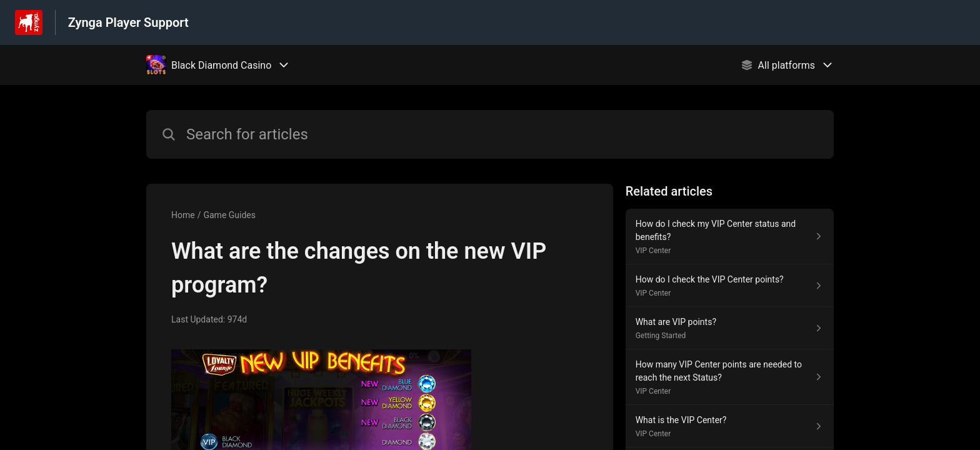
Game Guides (229, 215)
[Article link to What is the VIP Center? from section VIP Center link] (730, 426)
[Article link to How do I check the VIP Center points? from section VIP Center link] (730, 286)
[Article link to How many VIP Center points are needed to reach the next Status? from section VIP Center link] (730, 377)
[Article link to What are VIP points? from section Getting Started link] (730, 328)
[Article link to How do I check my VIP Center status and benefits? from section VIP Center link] (730, 237)
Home (183, 215)
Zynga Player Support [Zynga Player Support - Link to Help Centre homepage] (128, 22)
